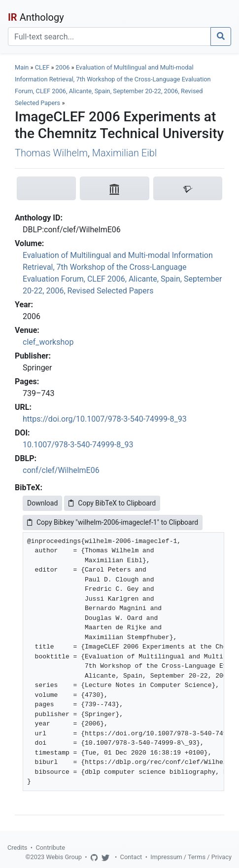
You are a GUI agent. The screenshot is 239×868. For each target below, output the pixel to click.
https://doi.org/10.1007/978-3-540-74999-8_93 (105, 419)
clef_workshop (48, 342)
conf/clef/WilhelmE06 (61, 470)
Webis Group (64, 857)
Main (22, 67)
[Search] (109, 36)
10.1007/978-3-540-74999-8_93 (78, 445)
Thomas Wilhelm (51, 153)
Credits (17, 848)
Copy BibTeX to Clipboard (112, 503)
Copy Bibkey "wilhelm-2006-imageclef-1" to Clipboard (113, 522)
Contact (131, 857)
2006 (63, 67)
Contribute (50, 848)
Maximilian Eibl (124, 153)
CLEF (42, 67)
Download (42, 503)
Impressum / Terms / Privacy (191, 857)
